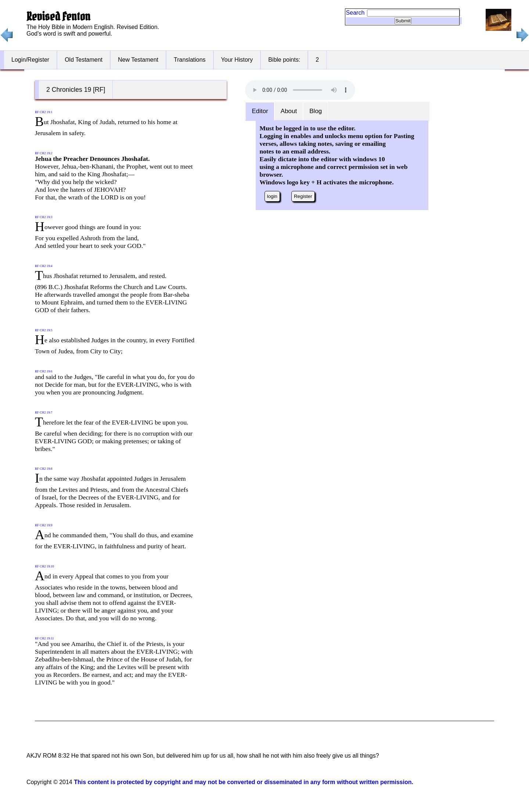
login (272, 196)
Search (355, 13)
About (289, 111)
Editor (260, 111)
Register (303, 196)
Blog (316, 111)
